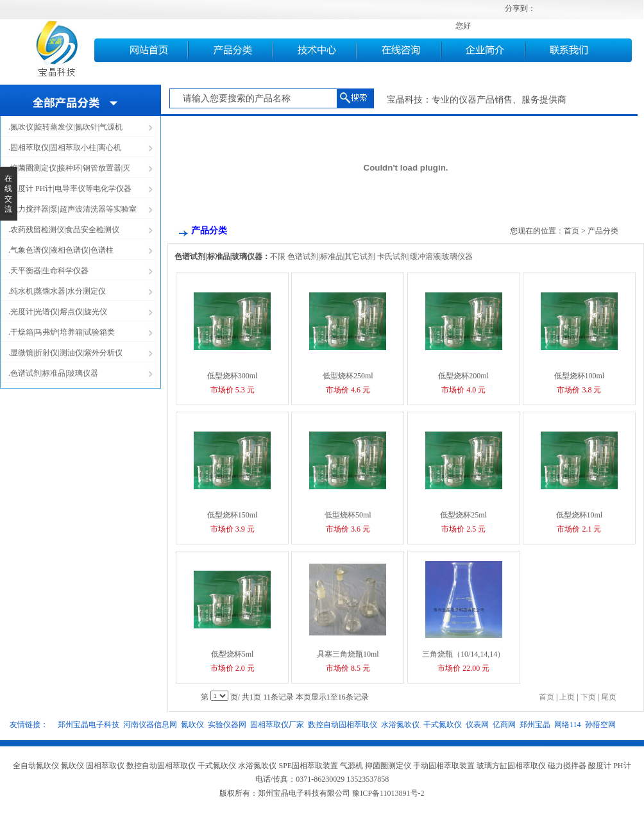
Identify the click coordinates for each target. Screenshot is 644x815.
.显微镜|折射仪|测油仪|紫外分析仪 (65, 353)
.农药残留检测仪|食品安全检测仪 (64, 230)
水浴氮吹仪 (400, 725)
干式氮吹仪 (443, 725)
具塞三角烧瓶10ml (348, 654)
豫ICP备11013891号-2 (388, 793)
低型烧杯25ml (463, 515)
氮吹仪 (192, 725)
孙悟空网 (600, 725)
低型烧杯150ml (233, 515)
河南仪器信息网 (150, 725)
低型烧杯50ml (348, 515)
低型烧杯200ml (463, 376)
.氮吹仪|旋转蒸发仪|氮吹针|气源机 (65, 127)
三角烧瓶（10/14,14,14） (463, 654)
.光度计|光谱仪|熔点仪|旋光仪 (58, 312)
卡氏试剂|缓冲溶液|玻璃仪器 (425, 256)
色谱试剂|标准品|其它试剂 (331, 256)
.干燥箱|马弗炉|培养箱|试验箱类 (62, 332)
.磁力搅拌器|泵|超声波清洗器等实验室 (72, 209)
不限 (278, 256)
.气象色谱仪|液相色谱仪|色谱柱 (61, 250)
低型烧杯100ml (580, 376)
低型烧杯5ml (233, 654)
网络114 (568, 725)
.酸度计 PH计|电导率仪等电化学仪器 (70, 189)
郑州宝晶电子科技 (89, 725)
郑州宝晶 (535, 725)
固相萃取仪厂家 (277, 725)
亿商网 (504, 725)
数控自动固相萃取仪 (343, 725)
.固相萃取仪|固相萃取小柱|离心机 (65, 147)
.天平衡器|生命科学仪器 (48, 271)
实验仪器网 (227, 725)
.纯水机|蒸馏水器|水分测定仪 (57, 291)
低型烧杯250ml (348, 376)
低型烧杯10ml (580, 515)
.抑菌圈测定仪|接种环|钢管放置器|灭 (69, 168)
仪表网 (477, 725)
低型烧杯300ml (233, 376)
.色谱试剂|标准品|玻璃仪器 (53, 373)
